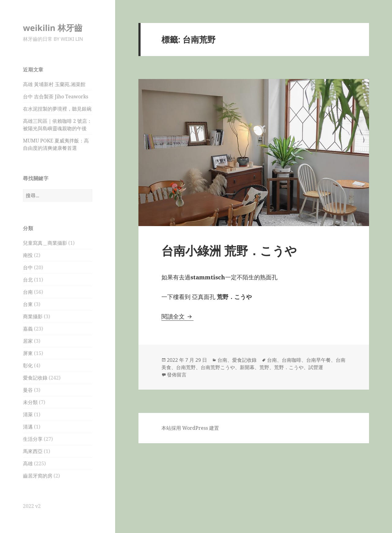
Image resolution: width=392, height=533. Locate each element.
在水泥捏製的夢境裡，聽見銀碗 (57, 109)
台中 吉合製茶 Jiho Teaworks (56, 96)
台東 (28, 304)
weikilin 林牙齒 (53, 28)
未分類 (30, 402)
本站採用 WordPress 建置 (190, 428)
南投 (28, 255)
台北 (28, 280)
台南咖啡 (292, 360)
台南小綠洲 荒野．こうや (229, 250)
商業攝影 (33, 316)
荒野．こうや (289, 367)
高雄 (28, 463)
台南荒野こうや (218, 367)
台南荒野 (186, 367)
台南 (28, 292)
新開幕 (247, 367)
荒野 (264, 367)
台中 (28, 267)
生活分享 (33, 439)
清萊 (28, 414)
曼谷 (28, 390)
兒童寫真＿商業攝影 (45, 243)
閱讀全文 (177, 316)
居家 (28, 341)
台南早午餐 (318, 360)
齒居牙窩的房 (38, 476)
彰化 (28, 365)
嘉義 (28, 329)
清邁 (28, 427)
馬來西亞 (33, 451)
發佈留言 (177, 375)
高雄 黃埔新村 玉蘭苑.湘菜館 (54, 84)
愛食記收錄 (35, 378)
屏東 (28, 353)
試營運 (316, 367)
